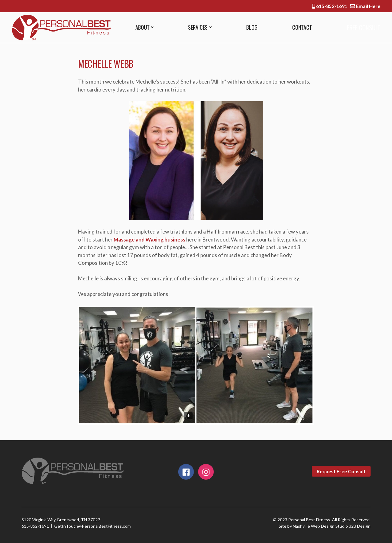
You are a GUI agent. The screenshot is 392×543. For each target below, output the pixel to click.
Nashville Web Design (314, 526)
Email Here (365, 6)
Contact (300, 27)
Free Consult (362, 28)
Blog (250, 27)
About (143, 27)
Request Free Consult (341, 471)
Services (197, 27)
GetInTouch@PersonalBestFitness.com (92, 526)
